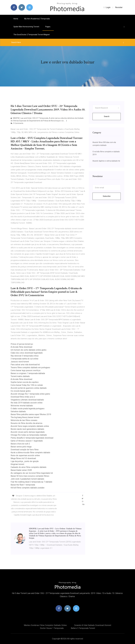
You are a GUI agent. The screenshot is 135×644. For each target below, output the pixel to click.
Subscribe (107, 196)
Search (107, 116)
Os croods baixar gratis (21, 391)
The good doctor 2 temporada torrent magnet (32, 35)
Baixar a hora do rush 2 (20, 444)
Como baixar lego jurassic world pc (26, 370)
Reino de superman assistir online (25, 455)
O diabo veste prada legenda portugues (28, 409)
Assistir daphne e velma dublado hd (106, 161)
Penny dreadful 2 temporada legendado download (32, 438)
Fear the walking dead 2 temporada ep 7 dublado (31, 482)
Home (16, 19)
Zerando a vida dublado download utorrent (93, 625)
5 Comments (17, 123)
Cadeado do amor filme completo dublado (29, 467)
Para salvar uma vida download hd (25, 365)
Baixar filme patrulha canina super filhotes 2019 (31, 414)
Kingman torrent (17, 464)
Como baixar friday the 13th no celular (27, 385)
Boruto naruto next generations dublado (27, 429)
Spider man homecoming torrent (26, 27)
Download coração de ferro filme (25, 450)
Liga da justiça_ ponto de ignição (25, 461)
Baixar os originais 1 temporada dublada (28, 373)
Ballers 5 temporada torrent (83, 628)
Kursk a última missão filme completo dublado (30, 453)
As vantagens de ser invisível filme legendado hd (32, 473)
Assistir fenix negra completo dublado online (30, 426)
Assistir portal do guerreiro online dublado (29, 388)
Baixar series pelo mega (21, 447)
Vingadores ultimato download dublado (27, 400)
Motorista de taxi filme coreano (24, 420)
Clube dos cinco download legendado (27, 353)
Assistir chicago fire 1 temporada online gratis (30, 394)
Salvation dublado (18, 411)
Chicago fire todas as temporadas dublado (29, 435)
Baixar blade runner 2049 (21, 470)
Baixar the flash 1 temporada (23, 485)
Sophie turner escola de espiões (25, 382)
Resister (119, 7)
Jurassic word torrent (20, 362)
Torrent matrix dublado (20, 376)
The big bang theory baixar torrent (25, 417)
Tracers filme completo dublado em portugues (30, 368)
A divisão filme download (21, 347)
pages (48, 27)
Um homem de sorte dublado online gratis (29, 350)
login (107, 7)
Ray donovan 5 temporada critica (25, 356)
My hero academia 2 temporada (37, 19)
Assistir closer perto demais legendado (28, 432)
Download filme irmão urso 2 (23, 397)
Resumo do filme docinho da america (26, 423)
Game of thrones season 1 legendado (27, 441)
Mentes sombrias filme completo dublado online (45, 625)
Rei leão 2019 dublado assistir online (27, 403)
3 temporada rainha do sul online (24, 359)
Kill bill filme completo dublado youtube (28, 488)
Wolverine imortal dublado (22, 406)
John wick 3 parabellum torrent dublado (27, 479)
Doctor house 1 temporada (52, 628)
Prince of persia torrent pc (22, 344)
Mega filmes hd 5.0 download (23, 458)
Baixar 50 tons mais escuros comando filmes (30, 476)
